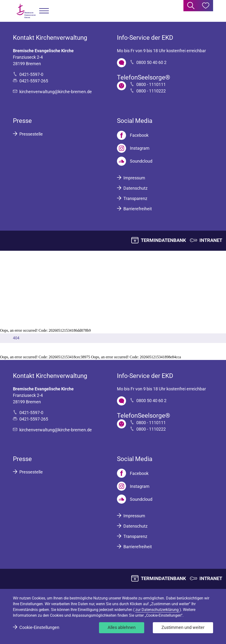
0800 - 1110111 (151, 84)
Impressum (134, 178)
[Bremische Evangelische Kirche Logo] (26, 11)
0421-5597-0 (31, 74)
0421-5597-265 (34, 81)
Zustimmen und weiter (183, 627)
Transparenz (135, 198)
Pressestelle (31, 134)
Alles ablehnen (122, 627)
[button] (44, 11)
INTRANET (211, 240)
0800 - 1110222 (151, 91)
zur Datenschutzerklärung (157, 610)
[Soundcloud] (135, 161)
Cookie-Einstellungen (39, 627)
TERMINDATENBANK (163, 240)
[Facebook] (133, 135)
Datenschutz (135, 188)
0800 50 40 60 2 (151, 62)
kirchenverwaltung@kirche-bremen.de (56, 92)
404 (16, 338)
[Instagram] (133, 148)
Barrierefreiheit (138, 209)
